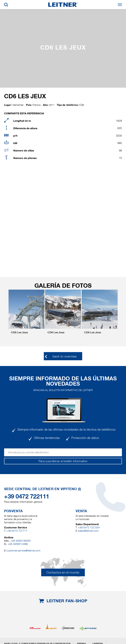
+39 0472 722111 (27, 496)
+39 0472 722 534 (89, 527)
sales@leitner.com (88, 531)
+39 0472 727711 (17, 531)
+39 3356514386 (18, 544)
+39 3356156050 (21, 541)
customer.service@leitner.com (23, 551)
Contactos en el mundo (63, 572)
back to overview (65, 356)
